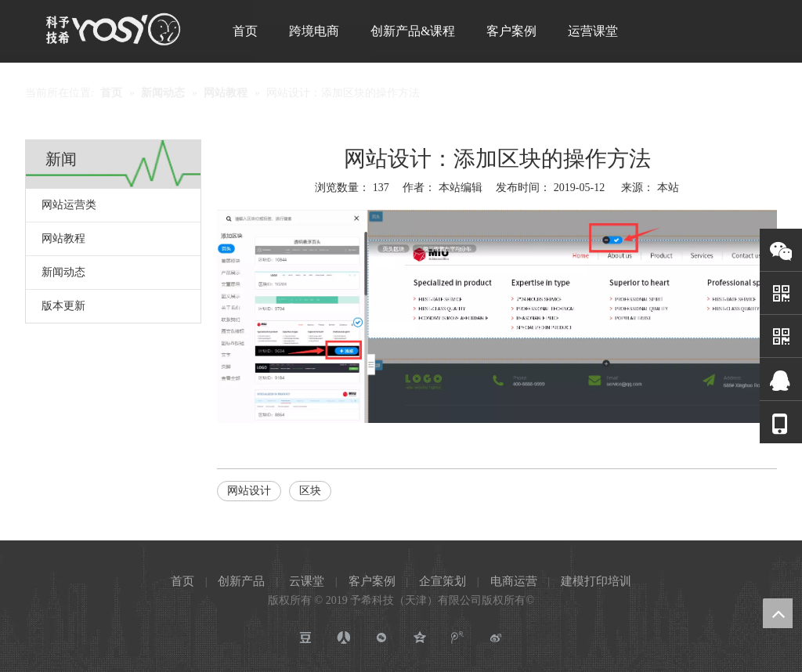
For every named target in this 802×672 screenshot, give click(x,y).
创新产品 (241, 581)
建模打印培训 (596, 581)
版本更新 (63, 306)
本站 (668, 188)
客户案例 (372, 581)
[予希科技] (113, 29)
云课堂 (307, 581)
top (778, 613)
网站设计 (249, 491)
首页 (182, 581)
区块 (310, 491)
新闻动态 (63, 272)
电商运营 (514, 581)
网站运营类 (69, 205)
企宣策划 (443, 581)
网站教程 (63, 238)
